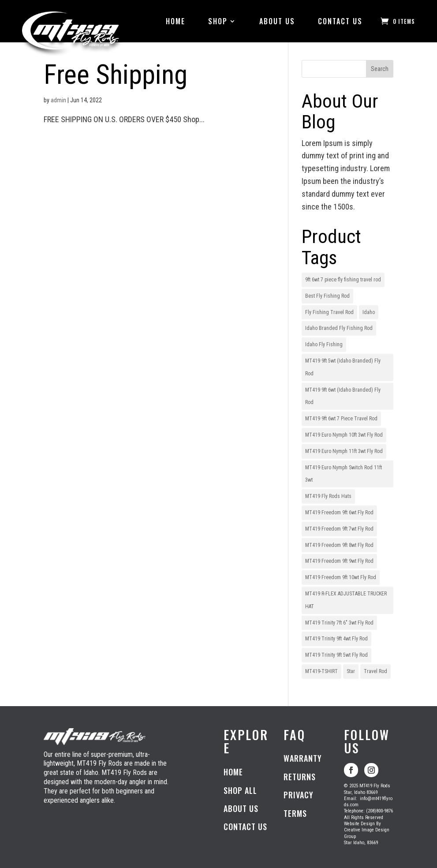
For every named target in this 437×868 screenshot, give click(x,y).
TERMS (295, 813)
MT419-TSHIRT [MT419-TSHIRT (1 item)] (321, 671)
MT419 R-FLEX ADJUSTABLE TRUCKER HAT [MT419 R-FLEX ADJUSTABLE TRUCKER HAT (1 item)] (346, 600)
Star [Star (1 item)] (351, 671)
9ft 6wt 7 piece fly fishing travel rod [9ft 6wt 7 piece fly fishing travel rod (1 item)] (343, 280)
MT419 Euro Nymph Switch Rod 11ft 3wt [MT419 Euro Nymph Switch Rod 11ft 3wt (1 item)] (344, 474)
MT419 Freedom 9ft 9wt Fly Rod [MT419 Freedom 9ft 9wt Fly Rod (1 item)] (339, 561)
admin (58, 100)
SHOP (218, 21)
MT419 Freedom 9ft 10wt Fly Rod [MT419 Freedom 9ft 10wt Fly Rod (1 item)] (341, 577)
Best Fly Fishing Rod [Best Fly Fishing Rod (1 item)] (327, 296)
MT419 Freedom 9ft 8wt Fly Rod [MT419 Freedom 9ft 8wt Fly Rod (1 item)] (339, 545)
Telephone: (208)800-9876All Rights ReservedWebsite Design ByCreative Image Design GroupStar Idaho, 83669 (368, 821)
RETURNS (300, 777)
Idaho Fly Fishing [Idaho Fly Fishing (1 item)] (324, 344)
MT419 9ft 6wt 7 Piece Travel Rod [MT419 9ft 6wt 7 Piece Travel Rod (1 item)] (341, 419)
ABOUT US (277, 21)
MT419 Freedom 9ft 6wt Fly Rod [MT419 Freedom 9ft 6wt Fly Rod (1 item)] (339, 513)
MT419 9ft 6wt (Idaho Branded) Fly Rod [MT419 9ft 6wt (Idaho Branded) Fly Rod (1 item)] (343, 396)
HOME (176, 21)
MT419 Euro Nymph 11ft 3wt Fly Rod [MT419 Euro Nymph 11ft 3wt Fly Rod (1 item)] (344, 451)
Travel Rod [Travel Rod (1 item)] (375, 671)
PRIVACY (299, 795)
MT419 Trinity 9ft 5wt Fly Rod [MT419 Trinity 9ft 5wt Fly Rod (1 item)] (336, 655)
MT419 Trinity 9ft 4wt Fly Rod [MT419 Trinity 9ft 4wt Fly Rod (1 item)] (336, 639)
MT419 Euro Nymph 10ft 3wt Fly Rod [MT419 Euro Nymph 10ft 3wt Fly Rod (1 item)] (344, 435)
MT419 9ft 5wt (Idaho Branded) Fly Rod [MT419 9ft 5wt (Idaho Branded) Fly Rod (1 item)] (343, 367)
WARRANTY (303, 758)
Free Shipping (116, 75)
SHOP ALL (240, 790)
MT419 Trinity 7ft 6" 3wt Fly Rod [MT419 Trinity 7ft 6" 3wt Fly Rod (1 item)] (339, 623)
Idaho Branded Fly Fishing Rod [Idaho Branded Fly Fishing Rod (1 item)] (339, 328)
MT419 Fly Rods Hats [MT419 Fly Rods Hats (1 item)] (328, 496)
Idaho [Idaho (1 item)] (369, 312)
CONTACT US (340, 21)
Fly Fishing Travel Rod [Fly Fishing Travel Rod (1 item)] (329, 312)
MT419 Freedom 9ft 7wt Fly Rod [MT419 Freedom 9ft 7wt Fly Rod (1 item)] (339, 529)
